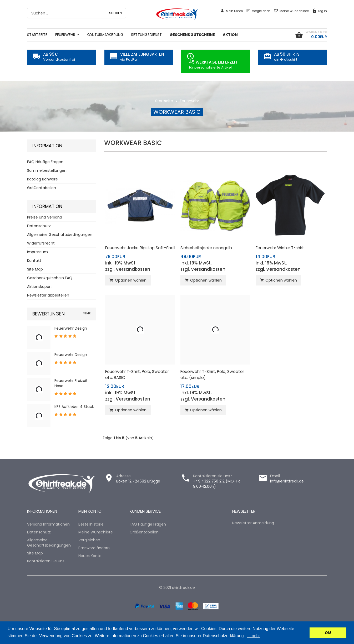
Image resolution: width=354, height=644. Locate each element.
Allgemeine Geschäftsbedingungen (60, 235)
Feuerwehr (189, 101)
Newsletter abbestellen (48, 295)
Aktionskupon (39, 287)
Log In (319, 11)
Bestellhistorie (91, 524)
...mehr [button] (254, 636)
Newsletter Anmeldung (253, 523)
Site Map (35, 269)
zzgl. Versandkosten (128, 269)
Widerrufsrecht (41, 243)
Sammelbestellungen (47, 170)
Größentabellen (42, 188)
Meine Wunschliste (291, 11)
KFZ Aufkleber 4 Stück (74, 407)
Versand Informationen (48, 524)
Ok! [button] (328, 633)
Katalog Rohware (42, 179)
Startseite (164, 101)
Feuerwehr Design (71, 328)
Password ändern (94, 548)
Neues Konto (90, 556)
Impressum (37, 252)
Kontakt (34, 261)
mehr (87, 313)
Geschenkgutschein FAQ (50, 278)
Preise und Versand (45, 217)
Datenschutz (39, 226)
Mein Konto (231, 11)
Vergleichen (258, 11)
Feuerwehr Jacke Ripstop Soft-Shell (140, 248)
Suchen (115, 13)
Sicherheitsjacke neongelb (206, 248)
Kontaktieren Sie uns (46, 561)
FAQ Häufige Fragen (45, 162)
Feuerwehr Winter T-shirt (280, 248)
